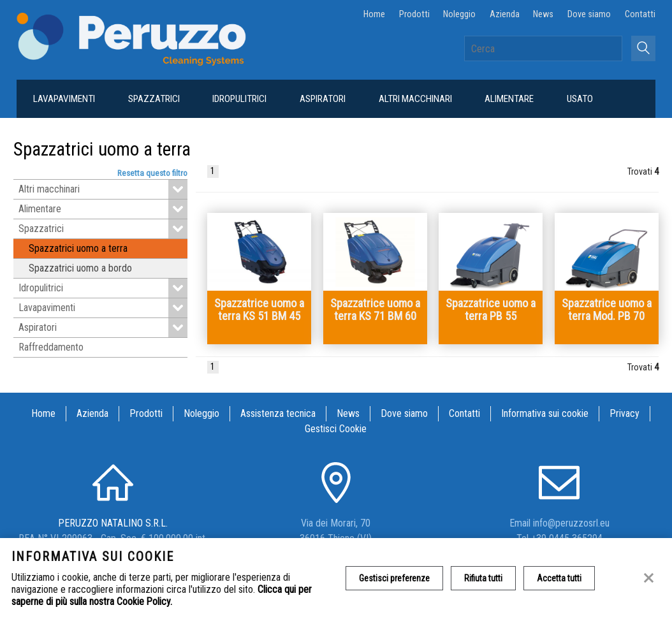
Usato (580, 99)
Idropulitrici (239, 99)
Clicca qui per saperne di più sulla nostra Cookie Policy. (162, 595)
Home (374, 14)
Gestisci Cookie (336, 429)
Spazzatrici (154, 99)
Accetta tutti (559, 578)
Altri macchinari (415, 99)
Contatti (640, 14)
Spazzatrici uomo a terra (78, 248)
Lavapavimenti (64, 99)
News (543, 14)
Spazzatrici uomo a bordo (80, 268)
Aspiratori (323, 99)
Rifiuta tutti (483, 578)
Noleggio (459, 14)
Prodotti (414, 14)
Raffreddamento (51, 347)
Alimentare (509, 99)
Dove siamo (589, 14)
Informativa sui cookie (545, 413)
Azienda (505, 14)
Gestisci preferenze (394, 578)
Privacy (625, 413)
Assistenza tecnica (278, 413)
